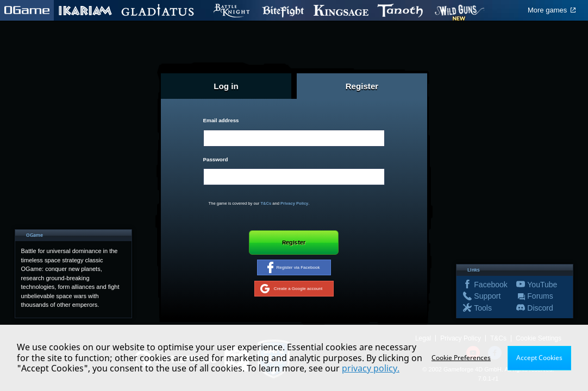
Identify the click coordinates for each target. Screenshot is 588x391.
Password (216, 159)
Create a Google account (291, 290)
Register (294, 242)
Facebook (487, 286)
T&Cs (266, 203)
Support (487, 298)
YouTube (540, 286)
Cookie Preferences (461, 358)
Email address (221, 120)
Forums (540, 298)
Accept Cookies (539, 358)
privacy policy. (371, 368)
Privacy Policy (294, 203)
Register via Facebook (294, 268)
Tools (474, 309)
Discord (540, 309)
